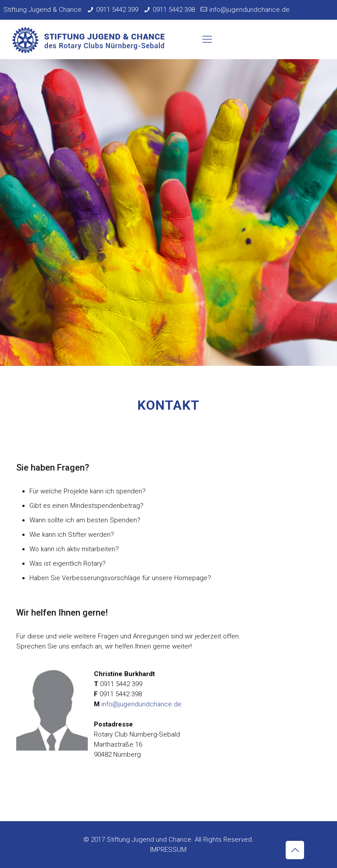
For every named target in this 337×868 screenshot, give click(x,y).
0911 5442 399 (117, 10)
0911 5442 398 (174, 10)
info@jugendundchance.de (249, 10)
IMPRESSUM (168, 850)
